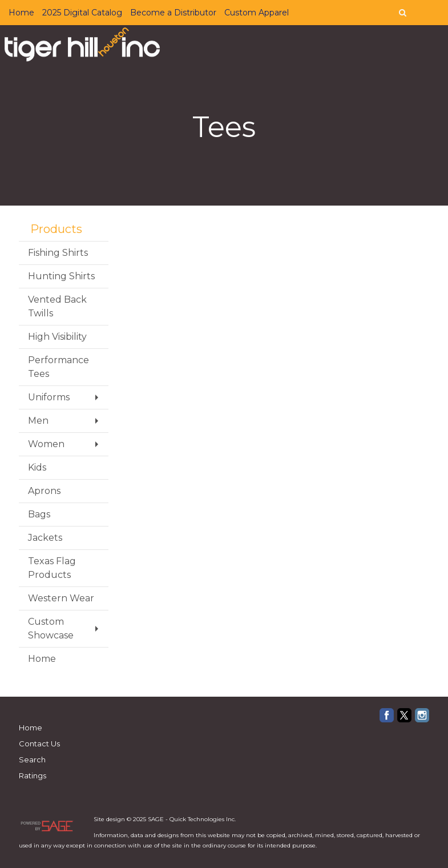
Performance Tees (58, 367)
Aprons (44, 491)
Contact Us (39, 744)
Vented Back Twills (57, 306)
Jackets (45, 538)
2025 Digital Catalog (82, 13)
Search (32, 759)
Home (21, 13)
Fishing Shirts (58, 253)
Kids (37, 467)
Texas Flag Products (52, 568)
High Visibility (57, 337)
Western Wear (61, 598)
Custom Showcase (51, 628)
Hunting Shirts (61, 276)
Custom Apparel (257, 13)
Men (38, 421)
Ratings (33, 775)
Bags (39, 514)
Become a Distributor (173, 13)
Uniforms (49, 397)
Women (46, 444)
